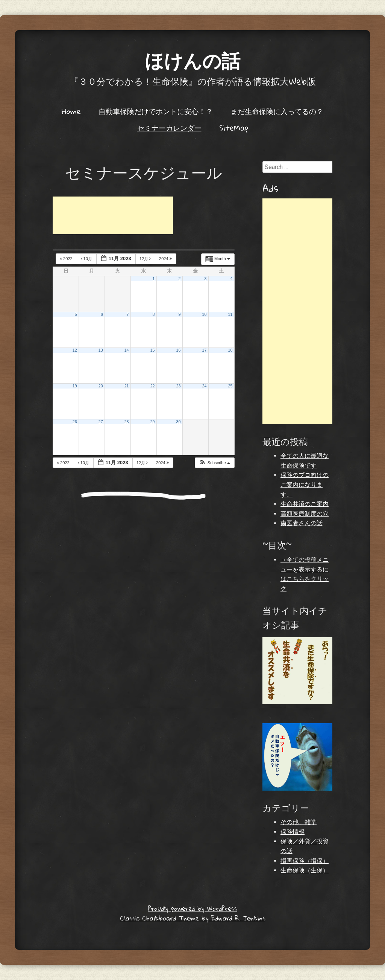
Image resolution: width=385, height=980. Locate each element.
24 (205, 386)
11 (230, 314)
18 (230, 350)
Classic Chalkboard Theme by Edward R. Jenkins (193, 918)
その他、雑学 (299, 822)
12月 (146, 259)
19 (75, 386)
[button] (214, 463)
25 (230, 386)
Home (71, 111)
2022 (67, 259)
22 (153, 386)
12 (75, 350)
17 (205, 350)
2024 (166, 259)
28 (127, 422)
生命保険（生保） (305, 870)
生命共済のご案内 (305, 504)
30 (179, 422)
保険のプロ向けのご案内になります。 (305, 485)
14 (127, 350)
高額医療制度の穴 (305, 514)
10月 (87, 259)
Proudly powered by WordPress (193, 908)
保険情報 (293, 832)
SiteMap (234, 128)
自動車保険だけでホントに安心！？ (156, 111)
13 (101, 350)
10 (205, 314)
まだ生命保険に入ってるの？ (277, 111)
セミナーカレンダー (169, 128)
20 (101, 386)
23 (179, 386)
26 (75, 422)
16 (179, 350)
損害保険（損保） (305, 861)
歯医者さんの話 (302, 523)
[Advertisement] (113, 215)
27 (101, 422)
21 (127, 386)
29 (153, 422)
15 (153, 350)
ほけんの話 (192, 60)
